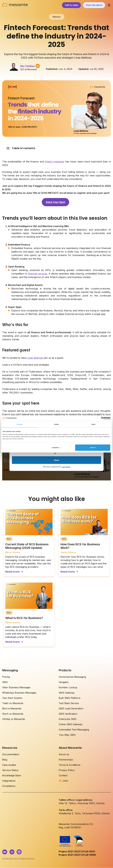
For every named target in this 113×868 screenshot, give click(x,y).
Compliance (9, 786)
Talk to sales (71, 5)
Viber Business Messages (16, 687)
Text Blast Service (69, 703)
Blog (5, 760)
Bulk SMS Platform (70, 698)
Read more (12, 572)
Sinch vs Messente (13, 714)
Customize (56, 448)
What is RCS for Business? (24, 618)
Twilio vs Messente (13, 703)
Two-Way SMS (67, 735)
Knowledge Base (11, 775)
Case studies (9, 765)
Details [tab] (56, 424)
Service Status (10, 770)
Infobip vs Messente (14, 719)
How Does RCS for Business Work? (80, 546)
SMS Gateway (67, 693)
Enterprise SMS (68, 719)
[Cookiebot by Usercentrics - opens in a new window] (98, 418)
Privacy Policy (67, 770)
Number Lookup (68, 687)
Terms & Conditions (70, 765)
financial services (38, 274)
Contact (63, 775)
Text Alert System (12, 698)
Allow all (93, 448)
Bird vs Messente (12, 708)
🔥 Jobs (63, 781)
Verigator (64, 682)
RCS (9, 539)
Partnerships (66, 760)
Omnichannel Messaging (72, 677)
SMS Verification (68, 714)
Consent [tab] (20, 424)
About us (64, 754)
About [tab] (93, 424)
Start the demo (94, 5)
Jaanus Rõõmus (68, 552)
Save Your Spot (55, 202)
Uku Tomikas (27, 66)
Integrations (9, 781)
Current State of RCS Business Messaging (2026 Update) (27, 546)
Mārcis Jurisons (13, 552)
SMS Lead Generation (71, 708)
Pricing (6, 677)
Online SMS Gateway (71, 724)
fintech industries (55, 162)
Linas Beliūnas (35, 358)
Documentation (11, 754)
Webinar (57, 17)
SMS (5, 682)
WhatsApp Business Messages (19, 693)
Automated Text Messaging (74, 730)
